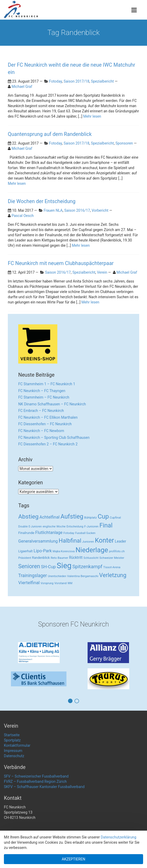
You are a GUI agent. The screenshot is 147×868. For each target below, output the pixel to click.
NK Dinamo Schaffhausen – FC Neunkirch (52, 404)
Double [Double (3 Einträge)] (23, 526)
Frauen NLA (53, 210)
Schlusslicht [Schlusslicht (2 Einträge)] (91, 558)
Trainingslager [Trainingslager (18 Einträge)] (33, 576)
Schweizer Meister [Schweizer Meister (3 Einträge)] (112, 558)
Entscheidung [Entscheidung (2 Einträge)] (75, 527)
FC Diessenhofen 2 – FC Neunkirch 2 (48, 444)
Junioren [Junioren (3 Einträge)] (88, 542)
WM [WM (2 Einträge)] (70, 583)
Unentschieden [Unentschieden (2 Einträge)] (57, 576)
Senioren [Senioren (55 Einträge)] (29, 566)
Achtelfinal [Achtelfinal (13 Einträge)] (49, 517)
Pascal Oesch (23, 216)
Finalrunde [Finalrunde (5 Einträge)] (26, 533)
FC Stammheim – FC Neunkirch (44, 397)
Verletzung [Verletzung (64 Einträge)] (113, 575)
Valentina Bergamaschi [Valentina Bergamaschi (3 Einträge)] (83, 576)
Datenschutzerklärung (119, 837)
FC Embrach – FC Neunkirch (41, 411)
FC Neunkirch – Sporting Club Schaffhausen (54, 438)
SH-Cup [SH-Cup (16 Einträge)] (48, 567)
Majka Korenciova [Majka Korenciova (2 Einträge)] (64, 551)
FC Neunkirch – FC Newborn (41, 431)
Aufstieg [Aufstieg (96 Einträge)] (72, 516)
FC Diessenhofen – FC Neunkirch (45, 424)
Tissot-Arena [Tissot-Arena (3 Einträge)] (112, 567)
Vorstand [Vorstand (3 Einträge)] (60, 583)
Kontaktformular (17, 745)
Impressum (13, 751)
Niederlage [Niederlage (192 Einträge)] (92, 550)
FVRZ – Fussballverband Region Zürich (35, 781)
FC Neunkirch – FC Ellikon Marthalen (48, 417)
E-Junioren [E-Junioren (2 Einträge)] (35, 527)
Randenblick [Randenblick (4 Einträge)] (41, 558)
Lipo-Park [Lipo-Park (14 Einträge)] (43, 551)
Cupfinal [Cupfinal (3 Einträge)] (115, 518)
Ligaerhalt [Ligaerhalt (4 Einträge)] (25, 551)
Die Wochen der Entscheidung (42, 201)
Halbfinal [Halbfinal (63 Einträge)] (70, 541)
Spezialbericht (102, 81)
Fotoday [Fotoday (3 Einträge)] (69, 533)
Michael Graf (22, 87)
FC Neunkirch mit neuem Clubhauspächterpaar (61, 263)
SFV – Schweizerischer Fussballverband (36, 776)
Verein (102, 272)
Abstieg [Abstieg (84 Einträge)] (28, 517)
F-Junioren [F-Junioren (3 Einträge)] (91, 526)
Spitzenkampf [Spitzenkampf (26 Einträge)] (87, 567)
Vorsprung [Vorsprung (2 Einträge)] (47, 583)
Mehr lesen (92, 116)
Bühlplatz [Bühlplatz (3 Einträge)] (90, 518)
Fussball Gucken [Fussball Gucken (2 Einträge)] (85, 533)
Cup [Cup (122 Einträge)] (103, 516)
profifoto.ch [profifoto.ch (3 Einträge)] (117, 551)
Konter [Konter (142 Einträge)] (104, 540)
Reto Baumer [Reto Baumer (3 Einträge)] (59, 558)
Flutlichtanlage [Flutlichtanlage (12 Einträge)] (49, 533)
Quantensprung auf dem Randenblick (50, 134)
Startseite (12, 735)
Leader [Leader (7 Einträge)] (121, 541)
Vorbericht (100, 210)
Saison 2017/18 (76, 81)
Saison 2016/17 (77, 210)
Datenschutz (14, 756)
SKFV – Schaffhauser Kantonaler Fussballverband (44, 787)
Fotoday (55, 81)
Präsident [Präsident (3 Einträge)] (25, 558)
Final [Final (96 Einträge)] (106, 525)
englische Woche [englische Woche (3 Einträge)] (54, 526)
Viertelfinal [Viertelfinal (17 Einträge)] (29, 583)
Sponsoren (124, 143)
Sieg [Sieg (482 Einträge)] (64, 566)
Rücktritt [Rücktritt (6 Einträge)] (76, 557)
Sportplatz (12, 740)
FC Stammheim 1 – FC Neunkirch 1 (47, 384)
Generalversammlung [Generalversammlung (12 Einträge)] (38, 541)
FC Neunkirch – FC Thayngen (42, 391)
